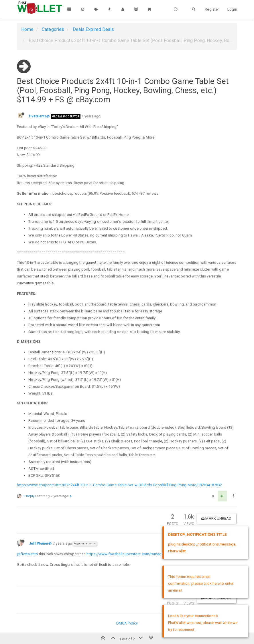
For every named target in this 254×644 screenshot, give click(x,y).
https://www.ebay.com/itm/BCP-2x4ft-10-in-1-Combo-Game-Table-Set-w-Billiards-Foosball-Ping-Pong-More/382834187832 (119, 485)
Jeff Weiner (39, 543)
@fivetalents (85, 544)
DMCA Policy (127, 623)
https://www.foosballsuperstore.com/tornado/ (126, 554)
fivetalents (38, 116)
